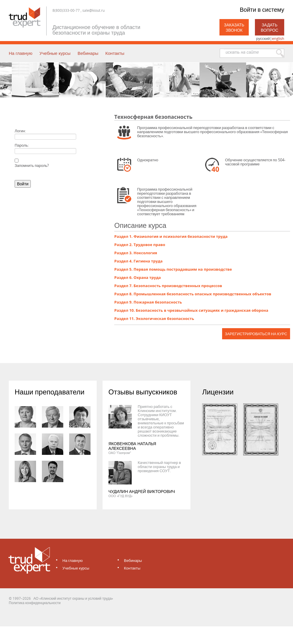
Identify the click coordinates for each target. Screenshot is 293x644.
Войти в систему (262, 10)
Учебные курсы (55, 53)
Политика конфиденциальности (35, 603)
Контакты (115, 53)
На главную (21, 53)
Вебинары (88, 53)
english (278, 38)
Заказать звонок (234, 27)
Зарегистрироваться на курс (256, 334)
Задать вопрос (270, 27)
